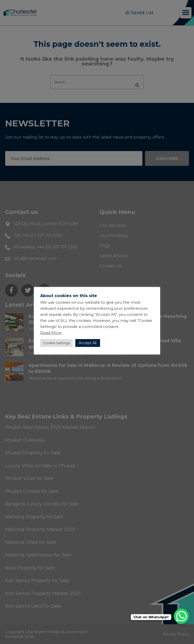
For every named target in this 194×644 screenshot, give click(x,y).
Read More (51, 333)
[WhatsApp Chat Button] (181, 616)
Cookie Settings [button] (56, 343)
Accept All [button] (88, 343)
